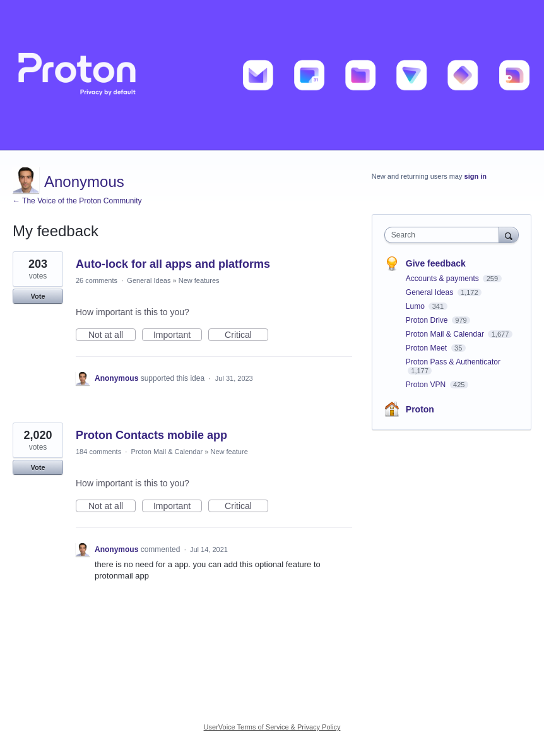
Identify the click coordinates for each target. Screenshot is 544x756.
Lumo (416, 306)
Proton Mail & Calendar (167, 452)
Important (178, 335)
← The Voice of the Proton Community (77, 201)
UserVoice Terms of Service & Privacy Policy (272, 727)
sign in (476, 176)
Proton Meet (428, 348)
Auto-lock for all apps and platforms (173, 264)
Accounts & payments (443, 279)
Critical (246, 335)
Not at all (112, 335)
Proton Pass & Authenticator (453, 362)
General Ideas (149, 280)
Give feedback (436, 263)
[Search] (509, 235)
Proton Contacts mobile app (151, 435)
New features (199, 280)
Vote (38, 296)
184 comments (98, 452)
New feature (229, 452)
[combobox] (445, 235)
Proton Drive (428, 320)
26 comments (97, 280)
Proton (420, 409)
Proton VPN (427, 385)
